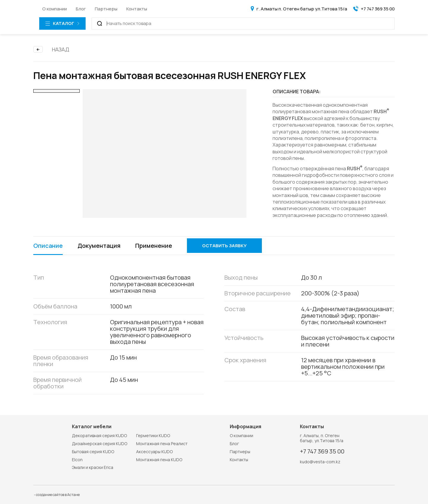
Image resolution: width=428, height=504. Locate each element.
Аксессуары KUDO (154, 452)
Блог (81, 9)
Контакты (137, 9)
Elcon (77, 460)
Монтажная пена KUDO (159, 460)
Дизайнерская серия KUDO (100, 444)
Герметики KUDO (153, 436)
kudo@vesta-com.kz (320, 462)
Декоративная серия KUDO (99, 436)
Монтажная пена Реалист (162, 444)
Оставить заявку (224, 246)
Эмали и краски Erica (93, 467)
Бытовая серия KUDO (93, 452)
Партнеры (106, 9)
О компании (55, 9)
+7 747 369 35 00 (322, 451)
